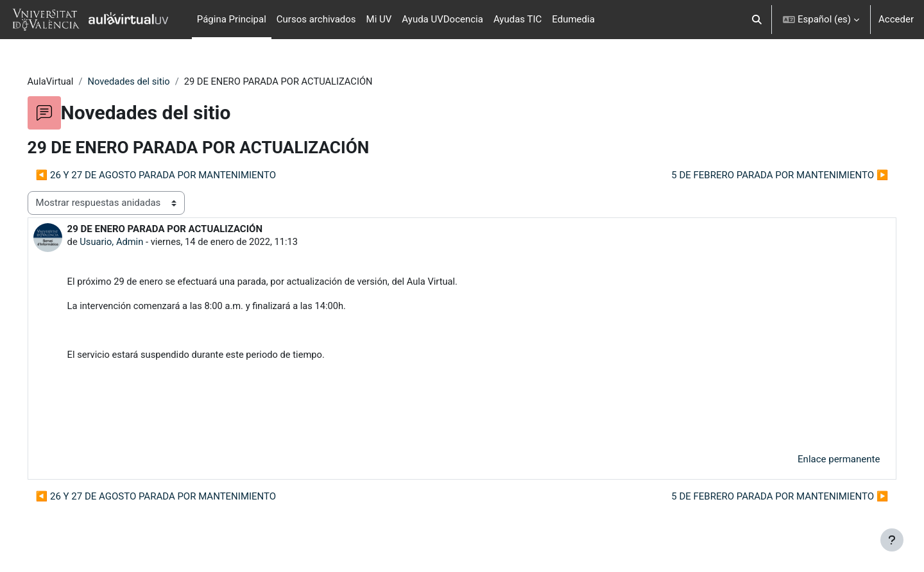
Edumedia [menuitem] (573, 19)
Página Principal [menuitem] (232, 19)
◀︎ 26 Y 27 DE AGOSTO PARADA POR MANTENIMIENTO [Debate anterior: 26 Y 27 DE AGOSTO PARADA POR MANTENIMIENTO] (174, 175)
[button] (757, 20)
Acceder (896, 19)
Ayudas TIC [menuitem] (518, 19)
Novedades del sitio (149, 81)
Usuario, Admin (131, 242)
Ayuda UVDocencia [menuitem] (442, 19)
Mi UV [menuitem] (379, 19)
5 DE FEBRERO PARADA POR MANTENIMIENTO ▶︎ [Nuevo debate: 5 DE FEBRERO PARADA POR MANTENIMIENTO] (762, 175)
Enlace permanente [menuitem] (821, 462)
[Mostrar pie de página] (892, 540)
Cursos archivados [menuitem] (316, 19)
